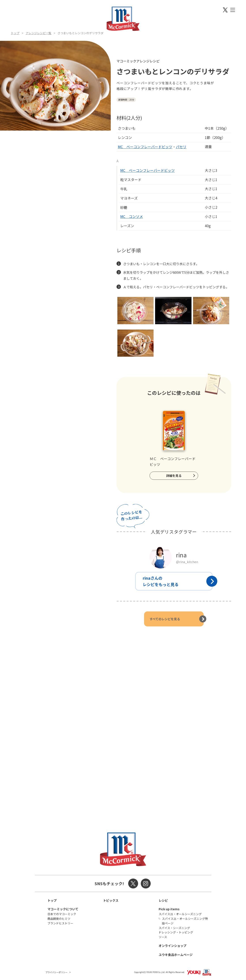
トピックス (111, 900)
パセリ (181, 147)
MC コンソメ (132, 216)
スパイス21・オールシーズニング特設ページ (185, 921)
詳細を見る (174, 476)
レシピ (163, 900)
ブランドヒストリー (60, 923)
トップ (15, 33)
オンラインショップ (173, 946)
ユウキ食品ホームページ (176, 955)
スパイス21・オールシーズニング (180, 914)
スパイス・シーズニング (174, 928)
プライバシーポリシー (56, 972)
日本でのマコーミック (62, 914)
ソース (163, 937)
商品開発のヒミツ (59, 919)
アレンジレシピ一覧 (38, 33)
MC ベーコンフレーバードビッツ (145, 147)
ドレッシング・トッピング (176, 932)
